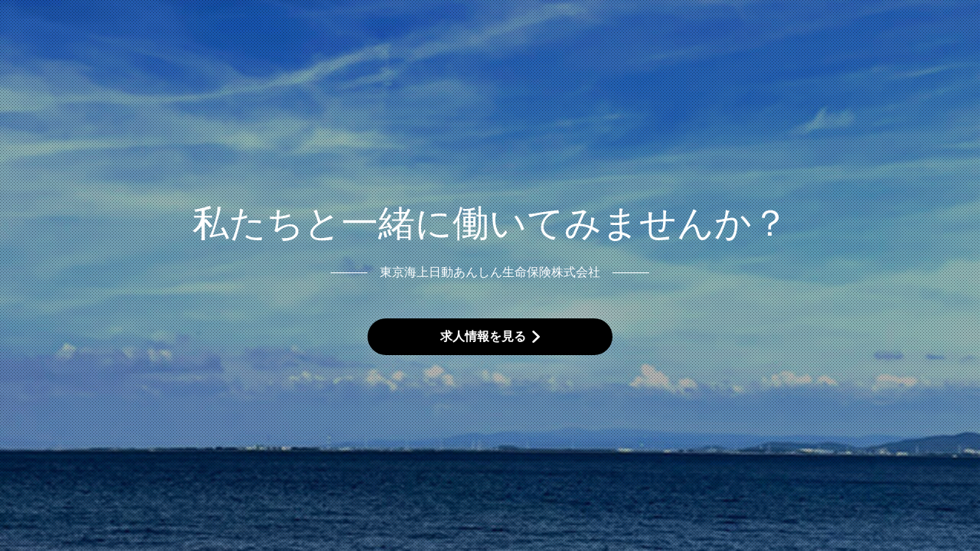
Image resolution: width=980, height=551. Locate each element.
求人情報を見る (483, 336)
